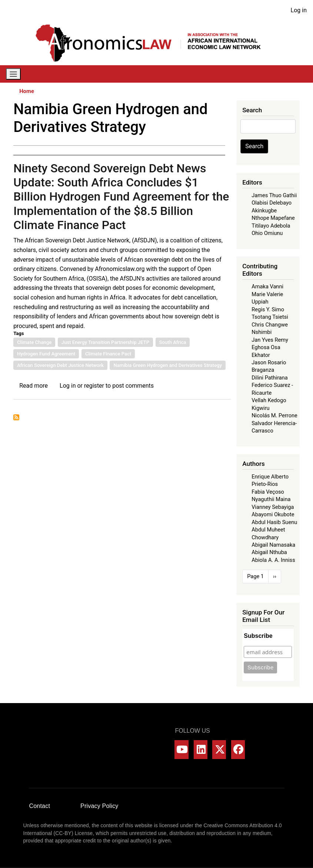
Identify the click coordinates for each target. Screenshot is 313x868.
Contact (40, 806)
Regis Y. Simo (268, 309)
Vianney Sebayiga (273, 507)
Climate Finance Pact (108, 354)
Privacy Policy (99, 806)
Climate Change (34, 342)
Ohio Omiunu (267, 233)
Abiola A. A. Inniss (273, 560)
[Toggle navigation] (13, 74)
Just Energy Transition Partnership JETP (105, 342)
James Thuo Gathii (274, 195)
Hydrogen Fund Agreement (46, 354)
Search (254, 146)
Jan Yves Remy (270, 340)
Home (27, 91)
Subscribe (258, 636)
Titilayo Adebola (271, 226)
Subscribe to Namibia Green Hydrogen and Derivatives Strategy (16, 417)
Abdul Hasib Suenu (274, 522)
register (94, 386)
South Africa (173, 342)
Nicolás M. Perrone (274, 415)
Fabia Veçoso (268, 492)
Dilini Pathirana (270, 378)
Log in (299, 10)
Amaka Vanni (267, 286)
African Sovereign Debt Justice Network (60, 365)
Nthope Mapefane (273, 218)
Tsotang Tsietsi (270, 317)
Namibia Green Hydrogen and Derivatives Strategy (168, 365)
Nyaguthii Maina (271, 499)
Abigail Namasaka (273, 545)
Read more (34, 386)
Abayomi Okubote (273, 514)
